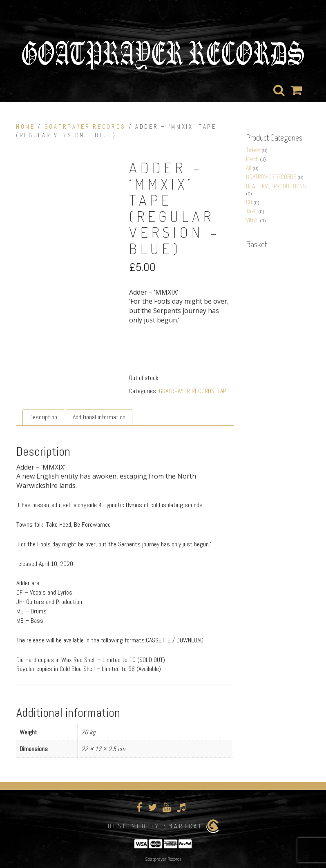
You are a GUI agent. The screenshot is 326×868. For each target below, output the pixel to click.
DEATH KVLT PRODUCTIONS (276, 186)
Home (26, 127)
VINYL (252, 220)
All (249, 168)
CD (249, 202)
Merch (252, 159)
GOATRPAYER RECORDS (85, 127)
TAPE (223, 391)
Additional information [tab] (99, 417)
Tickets (253, 150)
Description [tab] (43, 417)
